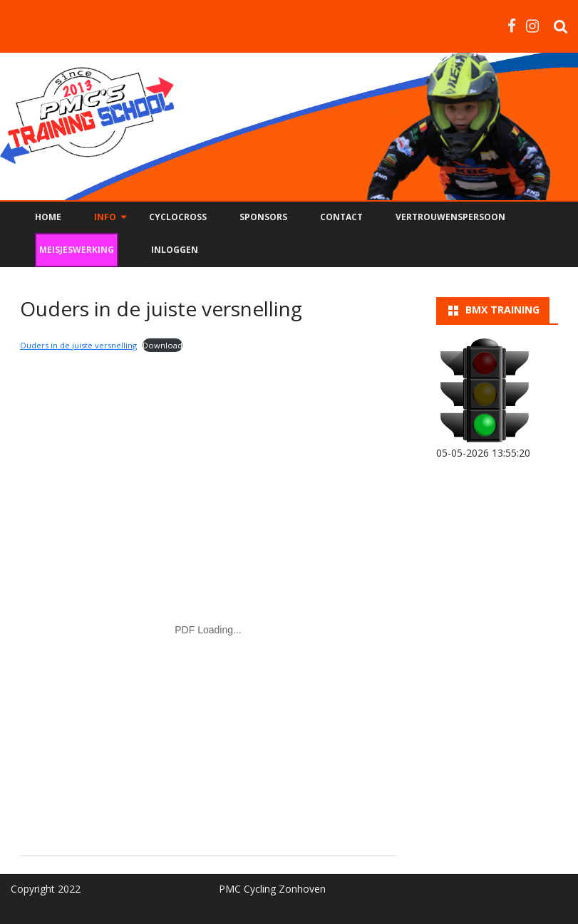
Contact (341, 217)
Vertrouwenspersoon (450, 217)
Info (105, 217)
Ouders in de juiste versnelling (78, 345)
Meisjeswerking (77, 250)
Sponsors (263, 217)
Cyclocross (178, 217)
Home (48, 217)
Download (162, 345)
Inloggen (175, 250)
